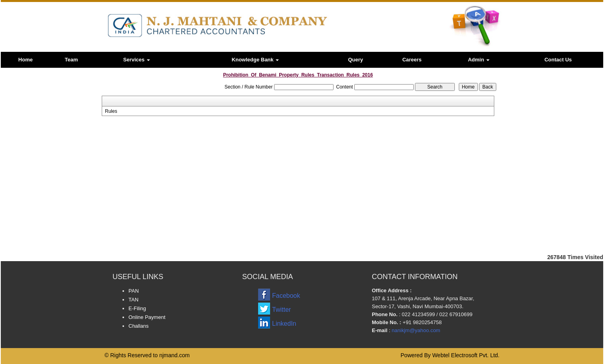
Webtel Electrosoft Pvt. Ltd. (466, 355)
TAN (133, 300)
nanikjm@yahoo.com (416, 330)
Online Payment (147, 317)
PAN (134, 291)
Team (71, 60)
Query (355, 60)
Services (137, 60)
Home (26, 60)
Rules (111, 111)
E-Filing (137, 308)
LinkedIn (284, 324)
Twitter (281, 310)
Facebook (286, 296)
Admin (479, 60)
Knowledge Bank (255, 60)
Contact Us (558, 60)
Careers (412, 60)
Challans (139, 326)
